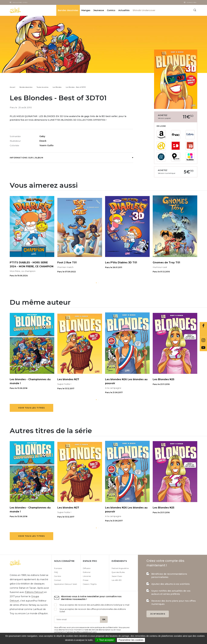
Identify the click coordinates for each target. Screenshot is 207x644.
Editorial (87, 572)
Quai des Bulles (118, 572)
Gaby (42, 136)
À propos (58, 568)
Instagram (203, 340)
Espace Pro (192, 2)
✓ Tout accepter (105, 640)
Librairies (87, 576)
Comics (111, 10)
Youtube (203, 348)
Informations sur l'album (71, 158)
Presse (86, 580)
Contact (58, 580)
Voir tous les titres (31, 408)
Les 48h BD (117, 580)
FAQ (56, 572)
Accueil (12, 87)
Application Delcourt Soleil (66, 584)
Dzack (43, 141)
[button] (96, 283)
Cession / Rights (90, 584)
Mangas (86, 10)
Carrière (58, 576)
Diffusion (87, 568)
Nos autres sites (20, 2)
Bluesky (203, 333)
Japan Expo (117, 576)
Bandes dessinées (68, 10)
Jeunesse (99, 10)
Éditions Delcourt (34, 592)
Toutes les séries (43, 87)
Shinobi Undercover (144, 10)
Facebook (203, 326)
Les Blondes (57, 87)
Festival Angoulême (120, 568)
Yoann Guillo (46, 145)
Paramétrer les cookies (131, 640)
